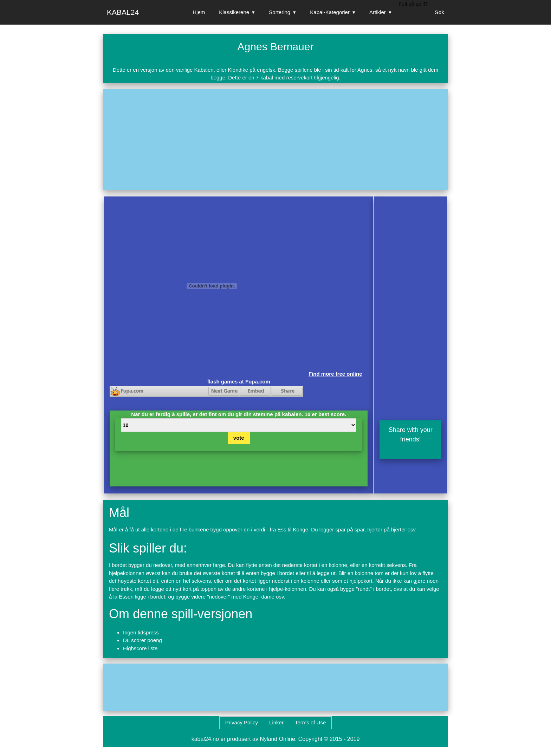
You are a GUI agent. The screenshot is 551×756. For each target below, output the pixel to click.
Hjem (199, 12)
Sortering (280, 12)
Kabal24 (123, 12)
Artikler (378, 12)
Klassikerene (234, 12)
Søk (439, 12)
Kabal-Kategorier (330, 12)
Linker (276, 722)
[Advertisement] (275, 140)
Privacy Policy (242, 722)
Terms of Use (310, 722)
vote (239, 438)
